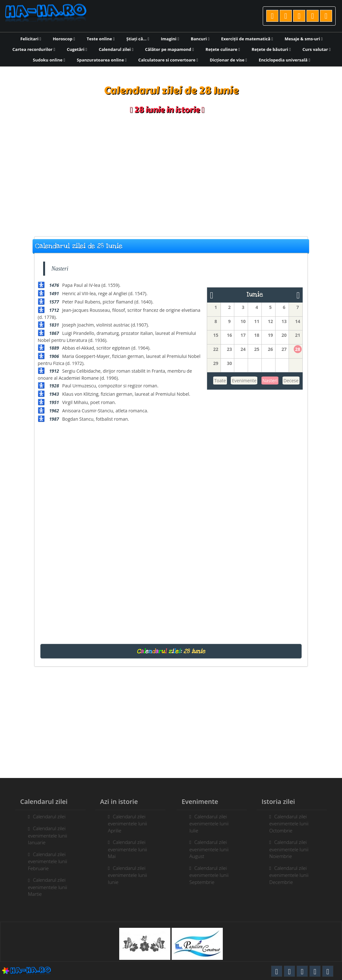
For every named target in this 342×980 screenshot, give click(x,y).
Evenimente (244, 381)
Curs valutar (316, 49)
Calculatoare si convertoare (168, 60)
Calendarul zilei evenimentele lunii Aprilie (125, 823)
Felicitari (31, 39)
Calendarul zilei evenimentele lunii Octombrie (291, 823)
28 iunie (194, 651)
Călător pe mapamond (170, 49)
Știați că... (138, 39)
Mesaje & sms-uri (304, 39)
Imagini (170, 39)
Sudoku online (49, 60)
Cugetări (77, 49)
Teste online (101, 39)
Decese (291, 381)
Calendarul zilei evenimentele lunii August (211, 849)
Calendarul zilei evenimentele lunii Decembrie (291, 875)
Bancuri (200, 39)
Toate (220, 381)
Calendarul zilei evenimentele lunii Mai (125, 849)
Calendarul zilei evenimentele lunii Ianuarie (45, 835)
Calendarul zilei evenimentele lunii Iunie (125, 875)
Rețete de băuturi (271, 49)
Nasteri (270, 381)
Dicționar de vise (228, 60)
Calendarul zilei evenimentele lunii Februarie (45, 861)
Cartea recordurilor (34, 49)
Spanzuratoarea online (102, 60)
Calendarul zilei (116, 49)
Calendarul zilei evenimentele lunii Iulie (211, 823)
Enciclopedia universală (284, 60)
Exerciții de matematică (247, 39)
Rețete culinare (223, 49)
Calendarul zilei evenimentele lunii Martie (45, 887)
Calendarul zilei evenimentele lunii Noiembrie (291, 849)
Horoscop (64, 39)
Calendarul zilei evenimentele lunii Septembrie (211, 875)
